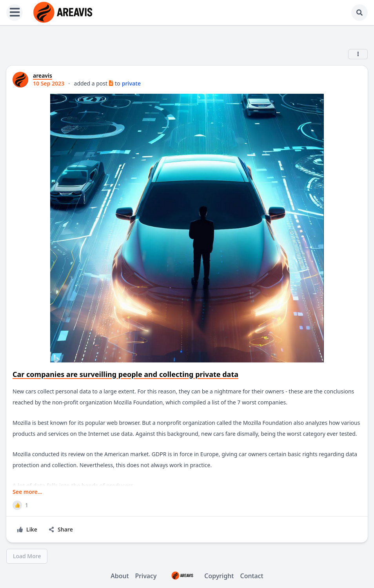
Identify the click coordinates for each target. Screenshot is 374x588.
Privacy (146, 576)
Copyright (198, 576)
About (120, 576)
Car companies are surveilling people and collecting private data (125, 374)
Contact (252, 576)
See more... (27, 492)
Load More (27, 556)
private (132, 83)
